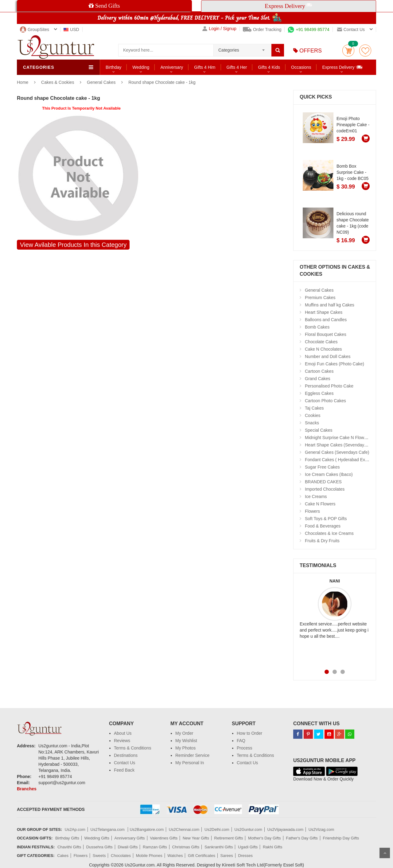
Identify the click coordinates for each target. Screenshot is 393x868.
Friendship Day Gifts (341, 838)
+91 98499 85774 (308, 29)
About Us (123, 733)
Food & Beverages (323, 526)
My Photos (185, 748)
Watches (175, 856)
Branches (27, 789)
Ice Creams (316, 496)
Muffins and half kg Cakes (330, 305)
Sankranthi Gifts (219, 847)
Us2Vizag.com (321, 829)
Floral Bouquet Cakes (326, 334)
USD (71, 29)
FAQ (241, 741)
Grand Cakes (317, 379)
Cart (348, 51)
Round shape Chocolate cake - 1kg (162, 82)
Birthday (113, 67)
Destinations (126, 755)
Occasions (301, 67)
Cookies (313, 415)
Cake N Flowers (320, 504)
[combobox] (242, 48)
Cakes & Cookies (58, 82)
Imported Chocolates (325, 489)
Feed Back (124, 770)
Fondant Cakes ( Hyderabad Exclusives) (343, 460)
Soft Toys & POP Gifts (326, 519)
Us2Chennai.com (184, 829)
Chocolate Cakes (321, 342)
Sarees (227, 856)
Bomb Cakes (317, 327)
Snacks (312, 423)
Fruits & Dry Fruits (322, 541)
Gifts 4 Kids (269, 67)
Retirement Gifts (229, 838)
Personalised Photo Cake (329, 386)
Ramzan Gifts (155, 847)
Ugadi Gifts (248, 847)
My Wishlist (186, 741)
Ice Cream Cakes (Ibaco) (329, 474)
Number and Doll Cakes (328, 356)
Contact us (351, 29)
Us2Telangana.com (108, 829)
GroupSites (35, 29)
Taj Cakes (314, 408)
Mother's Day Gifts (265, 838)
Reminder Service (192, 755)
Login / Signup (219, 29)
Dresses (245, 856)
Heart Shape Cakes (324, 312)
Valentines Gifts (164, 838)
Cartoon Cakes (319, 371)
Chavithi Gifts (69, 847)
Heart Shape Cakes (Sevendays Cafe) (341, 445)
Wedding (141, 67)
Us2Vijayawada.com (286, 829)
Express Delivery (342, 67)
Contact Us (125, 763)
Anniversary (172, 67)
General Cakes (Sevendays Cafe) (337, 452)
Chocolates (121, 856)
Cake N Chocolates (323, 349)
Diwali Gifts (128, 847)
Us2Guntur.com (248, 829)
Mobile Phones (149, 856)
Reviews (122, 741)
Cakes (63, 856)
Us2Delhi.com (217, 829)
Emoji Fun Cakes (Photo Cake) (335, 364)
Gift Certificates (202, 856)
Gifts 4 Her (237, 67)
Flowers (312, 511)
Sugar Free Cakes (322, 467)
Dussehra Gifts (99, 847)
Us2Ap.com (75, 829)
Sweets (99, 856)
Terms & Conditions (132, 748)
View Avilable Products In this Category (73, 245)
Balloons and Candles (326, 320)
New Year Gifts (196, 838)
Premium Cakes (320, 298)
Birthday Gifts (67, 838)
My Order (184, 733)
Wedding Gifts (97, 838)
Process (245, 748)
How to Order (249, 733)
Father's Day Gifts (302, 838)
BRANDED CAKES (323, 482)
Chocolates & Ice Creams (329, 533)
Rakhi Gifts (273, 847)
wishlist (365, 51)
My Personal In (190, 763)
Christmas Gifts (186, 847)
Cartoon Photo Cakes (325, 401)
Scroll (385, 853)
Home (23, 82)
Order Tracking (262, 29)
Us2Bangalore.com (147, 829)
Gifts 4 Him (205, 67)
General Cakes (101, 82)
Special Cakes (319, 430)
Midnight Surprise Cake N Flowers (337, 438)
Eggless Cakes (319, 393)
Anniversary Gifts (130, 838)
